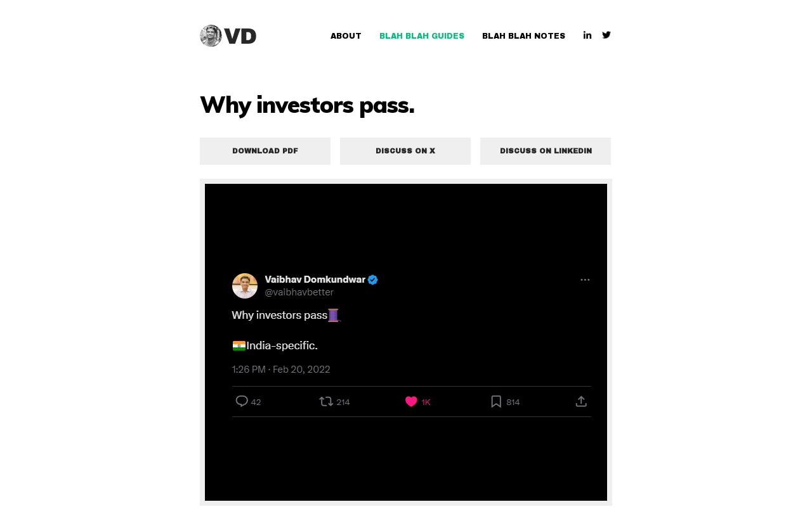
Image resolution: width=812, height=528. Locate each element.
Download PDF (265, 151)
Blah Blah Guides (422, 36)
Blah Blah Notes (524, 36)
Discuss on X (405, 151)
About (346, 36)
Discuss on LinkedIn (546, 151)
